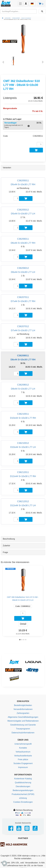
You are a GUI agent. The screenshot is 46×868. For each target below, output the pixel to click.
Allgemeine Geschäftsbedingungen (23, 717)
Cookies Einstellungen (23, 802)
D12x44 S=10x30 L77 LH (23, 505)
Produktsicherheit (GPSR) (23, 794)
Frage (5, 552)
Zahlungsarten (23, 713)
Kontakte (23, 748)
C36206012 (23, 268)
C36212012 (23, 501)
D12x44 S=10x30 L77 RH (23, 476)
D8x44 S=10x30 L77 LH (23, 389)
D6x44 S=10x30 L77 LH (23, 272)
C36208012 (23, 385)
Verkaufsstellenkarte (23, 756)
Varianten (7, 168)
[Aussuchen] (42, 11)
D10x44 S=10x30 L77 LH (23, 447)
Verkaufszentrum (23, 752)
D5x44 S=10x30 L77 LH (23, 214)
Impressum (23, 767)
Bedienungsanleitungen (23, 790)
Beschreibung (9, 539)
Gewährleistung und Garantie (23, 725)
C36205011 (23, 180)
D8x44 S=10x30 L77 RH (23, 360)
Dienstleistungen (23, 786)
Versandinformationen (23, 709)
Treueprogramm (23, 729)
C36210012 (23, 443)
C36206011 (23, 239)
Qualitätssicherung (23, 783)
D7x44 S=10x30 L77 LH (23, 330)
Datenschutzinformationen (23, 733)
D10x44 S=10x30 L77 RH (23, 418)
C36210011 (23, 414)
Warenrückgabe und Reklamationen (23, 721)
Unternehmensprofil (23, 744)
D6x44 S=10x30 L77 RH (23, 243)
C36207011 (23, 297)
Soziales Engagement (23, 763)
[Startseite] (3, 18)
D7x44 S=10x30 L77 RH (23, 301)
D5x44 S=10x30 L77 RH (23, 184)
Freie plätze (23, 759)
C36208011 (23, 355)
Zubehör (7, 546)
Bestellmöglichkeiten (23, 705)
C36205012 (23, 210)
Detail (23, 624)
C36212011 (23, 472)
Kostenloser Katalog (23, 779)
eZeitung (23, 798)
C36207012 (23, 326)
